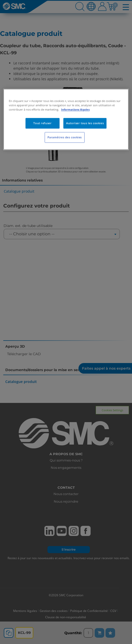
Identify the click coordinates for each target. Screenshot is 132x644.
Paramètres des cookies (65, 137)
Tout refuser (42, 123)
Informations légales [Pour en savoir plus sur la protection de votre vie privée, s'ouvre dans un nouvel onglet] (75, 109)
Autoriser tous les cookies (85, 123)
